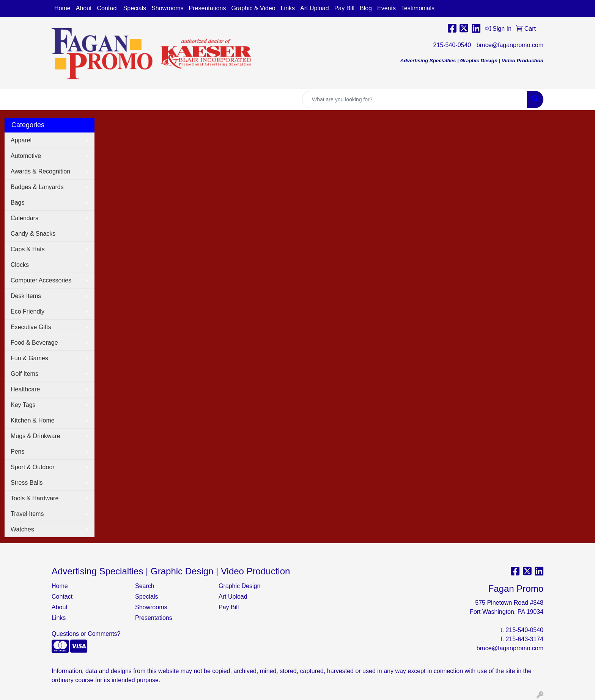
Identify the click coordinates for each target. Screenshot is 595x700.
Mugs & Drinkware (35, 436)
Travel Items (27, 514)
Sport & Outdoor (33, 467)
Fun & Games (29, 358)
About (84, 8)
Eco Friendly (28, 311)
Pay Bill (344, 8)
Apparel (21, 140)
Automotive (26, 156)
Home (62, 8)
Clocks (20, 265)
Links (288, 8)
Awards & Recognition (40, 171)
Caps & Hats (28, 249)
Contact (108, 8)
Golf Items (24, 374)
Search (145, 586)
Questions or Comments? (86, 634)
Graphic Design (239, 586)
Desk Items (26, 296)
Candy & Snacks (33, 234)
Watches (22, 529)
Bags (17, 203)
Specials (135, 8)
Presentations (208, 8)
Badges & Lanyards (37, 187)
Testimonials (418, 8)
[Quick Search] (415, 99)
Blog (366, 8)
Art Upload (315, 8)
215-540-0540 (452, 45)
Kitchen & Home (33, 420)
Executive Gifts (31, 327)
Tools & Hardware (35, 498)
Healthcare (25, 389)
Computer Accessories (41, 280)
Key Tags (23, 405)
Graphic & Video (253, 8)
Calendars (24, 218)
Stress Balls (27, 483)
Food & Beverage (34, 343)
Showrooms (167, 8)
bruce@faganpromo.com (510, 45)
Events (386, 8)
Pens (17, 452)
